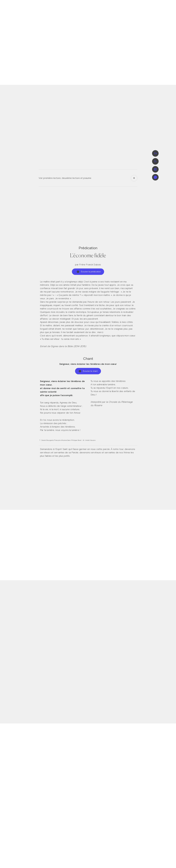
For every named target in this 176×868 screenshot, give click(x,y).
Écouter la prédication (89, 272)
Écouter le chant (88, 371)
